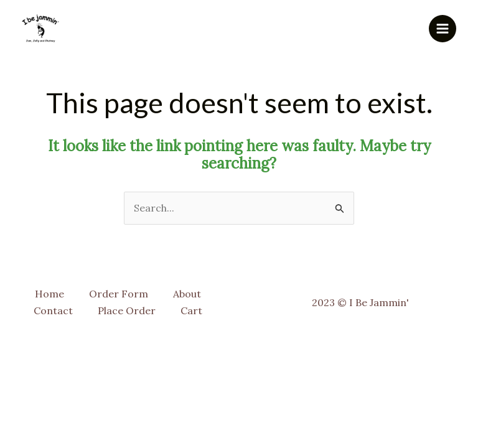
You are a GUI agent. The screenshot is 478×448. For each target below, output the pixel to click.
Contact (53, 310)
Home (49, 294)
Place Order (127, 310)
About (187, 294)
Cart (191, 310)
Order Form (119, 294)
